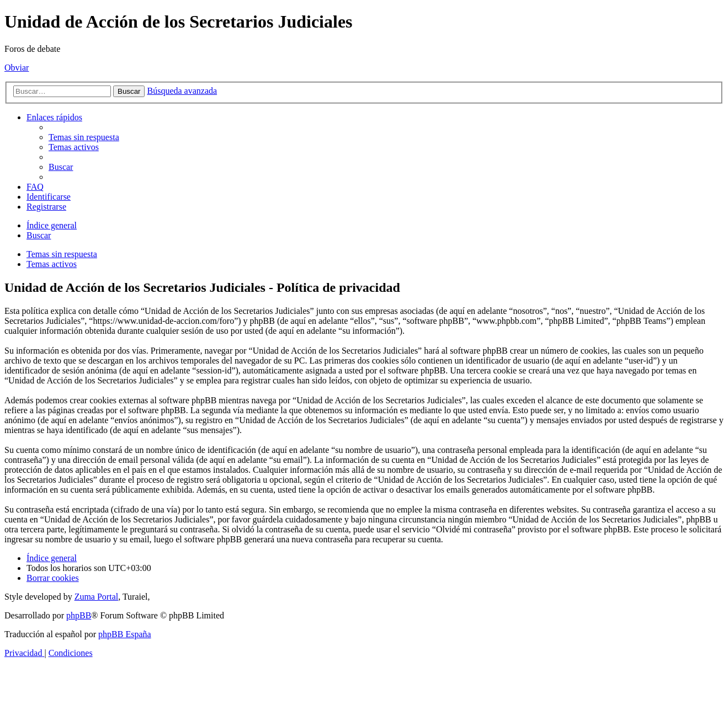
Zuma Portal (97, 597)
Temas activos (52, 264)
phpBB (79, 615)
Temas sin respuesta (62, 254)
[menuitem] (84, 137)
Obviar (17, 68)
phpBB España (125, 634)
